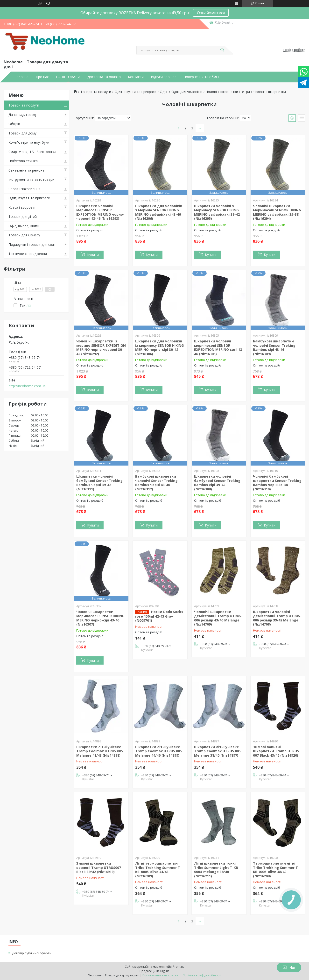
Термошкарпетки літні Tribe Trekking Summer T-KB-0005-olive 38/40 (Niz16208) (276, 870)
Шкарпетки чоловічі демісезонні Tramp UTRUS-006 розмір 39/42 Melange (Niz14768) (277, 618)
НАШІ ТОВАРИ (68, 77)
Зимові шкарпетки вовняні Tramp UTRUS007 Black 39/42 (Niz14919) (99, 867)
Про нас (42, 77)
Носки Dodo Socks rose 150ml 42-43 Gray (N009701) (159, 616)
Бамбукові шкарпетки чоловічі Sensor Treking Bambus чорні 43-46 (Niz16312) (156, 483)
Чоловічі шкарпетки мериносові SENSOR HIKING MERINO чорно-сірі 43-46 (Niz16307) (100, 618)
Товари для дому (22, 133)
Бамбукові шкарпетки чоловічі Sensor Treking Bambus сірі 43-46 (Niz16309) (274, 347)
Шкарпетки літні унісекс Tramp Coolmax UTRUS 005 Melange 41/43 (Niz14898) (100, 751)
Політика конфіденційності (202, 975)
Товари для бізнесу (24, 235)
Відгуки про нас (164, 77)
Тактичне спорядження (28, 254)
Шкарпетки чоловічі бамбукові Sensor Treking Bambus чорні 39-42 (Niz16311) (99, 483)
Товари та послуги (24, 105)
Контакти (136, 77)
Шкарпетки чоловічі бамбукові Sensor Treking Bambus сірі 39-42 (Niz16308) (217, 483)
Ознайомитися (211, 13)
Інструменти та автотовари (31, 179)
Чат (289, 967)
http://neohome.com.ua (27, 386)
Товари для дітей (23, 217)
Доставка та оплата (104, 77)
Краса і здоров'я (22, 207)
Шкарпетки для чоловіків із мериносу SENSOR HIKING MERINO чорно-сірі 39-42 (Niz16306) (159, 347)
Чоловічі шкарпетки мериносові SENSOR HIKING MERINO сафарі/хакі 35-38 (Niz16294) (277, 212)
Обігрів (14, 124)
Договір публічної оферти (32, 953)
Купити (93, 255)
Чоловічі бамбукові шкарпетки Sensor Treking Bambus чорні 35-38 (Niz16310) (277, 483)
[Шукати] (222, 50)
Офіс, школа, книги (24, 226)
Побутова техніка (23, 161)
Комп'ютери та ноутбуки (29, 142)
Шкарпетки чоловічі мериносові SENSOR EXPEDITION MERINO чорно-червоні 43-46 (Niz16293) (100, 212)
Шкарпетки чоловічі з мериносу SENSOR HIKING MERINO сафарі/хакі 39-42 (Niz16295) (217, 212)
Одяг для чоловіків (187, 92)
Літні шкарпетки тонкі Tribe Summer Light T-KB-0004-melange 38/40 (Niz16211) (217, 870)
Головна (21, 77)
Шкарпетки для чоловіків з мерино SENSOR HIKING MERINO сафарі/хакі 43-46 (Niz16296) (159, 212)
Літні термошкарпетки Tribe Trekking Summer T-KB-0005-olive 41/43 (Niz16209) (158, 870)
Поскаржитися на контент (161, 975)
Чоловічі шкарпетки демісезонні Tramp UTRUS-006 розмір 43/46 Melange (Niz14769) (218, 618)
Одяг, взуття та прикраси (29, 198)
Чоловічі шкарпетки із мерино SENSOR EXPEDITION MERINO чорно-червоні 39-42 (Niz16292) (101, 347)
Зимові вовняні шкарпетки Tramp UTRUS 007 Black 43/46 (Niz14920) (276, 751)
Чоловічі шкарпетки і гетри (228, 92)
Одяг (164, 92)
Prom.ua (179, 967)
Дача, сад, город (22, 115)
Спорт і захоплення (24, 189)
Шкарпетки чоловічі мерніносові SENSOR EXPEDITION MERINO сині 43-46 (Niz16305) (219, 347)
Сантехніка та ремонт (26, 170)
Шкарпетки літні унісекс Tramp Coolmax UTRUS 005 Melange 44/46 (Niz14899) (158, 751)
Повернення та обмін (201, 77)
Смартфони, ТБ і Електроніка (32, 152)
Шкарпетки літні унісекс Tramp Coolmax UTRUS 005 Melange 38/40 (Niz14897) (217, 751)
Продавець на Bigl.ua (154, 971)
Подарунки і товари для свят (32, 244)
